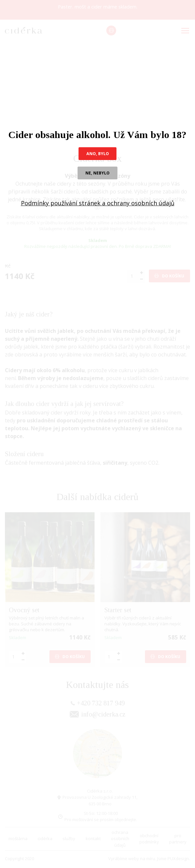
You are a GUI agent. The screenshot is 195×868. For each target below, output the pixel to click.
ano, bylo (97, 154)
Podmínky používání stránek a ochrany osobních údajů (98, 204)
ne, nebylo (97, 173)
